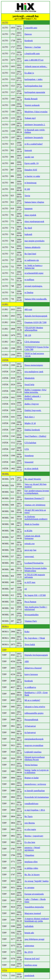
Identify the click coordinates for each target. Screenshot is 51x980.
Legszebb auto (31, 28)
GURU (5, 304)
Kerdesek (29, 41)
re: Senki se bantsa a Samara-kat (33, 267)
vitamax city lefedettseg (35, 505)
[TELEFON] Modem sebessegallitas (34, 329)
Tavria (27, 196)
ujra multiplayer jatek (34, 372)
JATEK (5, 360)
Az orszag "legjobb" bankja (36, 881)
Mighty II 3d (30, 423)
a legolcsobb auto (32, 53)
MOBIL (6, 474)
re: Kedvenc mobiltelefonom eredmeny (36, 518)
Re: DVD (29, 952)
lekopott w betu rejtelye (35, 707)
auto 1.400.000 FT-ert (34, 60)
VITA (5, 970)
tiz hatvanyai (30, 732)
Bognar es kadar (32, 778)
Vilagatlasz (29, 855)
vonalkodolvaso (31, 804)
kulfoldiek (29, 926)
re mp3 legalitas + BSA (35, 810)
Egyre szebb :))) (31, 163)
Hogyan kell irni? (32, 959)
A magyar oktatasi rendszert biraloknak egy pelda (37, 920)
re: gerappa (29, 887)
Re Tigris (28, 816)
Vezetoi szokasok (32, 105)
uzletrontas (29, 946)
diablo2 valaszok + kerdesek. (33, 397)
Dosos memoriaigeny (34, 365)
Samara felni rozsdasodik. (36, 299)
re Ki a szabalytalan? (34, 144)
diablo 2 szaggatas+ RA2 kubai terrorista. (35, 391)
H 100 (27, 189)
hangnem (28, 209)
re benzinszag (30, 183)
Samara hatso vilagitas (34, 202)
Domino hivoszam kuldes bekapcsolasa (36, 569)
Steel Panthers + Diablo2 (35, 436)
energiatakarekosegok (34, 739)
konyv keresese (31, 674)
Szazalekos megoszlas (34, 907)
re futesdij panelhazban (35, 791)
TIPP (4, 650)
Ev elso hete (30, 842)
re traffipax (29, 280)
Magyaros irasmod (33, 913)
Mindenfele (30, 378)
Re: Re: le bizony (32, 875)
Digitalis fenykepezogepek (36, 655)
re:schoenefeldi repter (34, 273)
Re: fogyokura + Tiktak (35, 638)
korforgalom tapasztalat (35, 92)
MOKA (5, 626)
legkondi (28, 234)
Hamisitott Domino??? (34, 498)
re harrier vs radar (32, 176)
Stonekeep (29, 456)
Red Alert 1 (30, 417)
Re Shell (28, 228)
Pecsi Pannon (30, 602)
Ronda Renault (31, 99)
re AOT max (30, 582)
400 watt (28, 309)
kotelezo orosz (31, 965)
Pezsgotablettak (31, 720)
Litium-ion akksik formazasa (32, 537)
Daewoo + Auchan (33, 47)
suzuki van (29, 157)
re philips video (31, 868)
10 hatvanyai (30, 726)
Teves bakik (30, 644)
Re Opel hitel (30, 254)
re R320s (28, 531)
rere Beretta (30, 823)
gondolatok (29, 975)
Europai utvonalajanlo (34, 894)
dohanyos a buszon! (33, 668)
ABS (27, 661)
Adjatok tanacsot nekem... (36, 66)
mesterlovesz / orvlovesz (35, 784)
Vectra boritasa (31, 765)
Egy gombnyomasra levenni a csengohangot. (37, 492)
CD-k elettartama (32, 342)
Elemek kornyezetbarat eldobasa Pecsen (35, 758)
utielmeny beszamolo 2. (35, 125)
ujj (26, 589)
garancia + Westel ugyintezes (32, 849)
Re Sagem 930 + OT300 (35, 595)
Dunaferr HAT (31, 170)
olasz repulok (30, 215)
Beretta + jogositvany (34, 836)
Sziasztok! (29, 462)
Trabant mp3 (30, 118)
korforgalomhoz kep (33, 86)
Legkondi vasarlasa (33, 752)
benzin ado (29, 933)
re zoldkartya (30, 687)
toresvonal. (29, 556)
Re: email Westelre (33, 479)
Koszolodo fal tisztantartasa (37, 797)
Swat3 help (29, 385)
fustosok (28, 150)
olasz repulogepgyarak (34, 221)
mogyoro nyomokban (34, 745)
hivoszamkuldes (31, 615)
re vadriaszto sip (32, 260)
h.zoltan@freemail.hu (34, 563)
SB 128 (28, 335)
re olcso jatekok (31, 468)
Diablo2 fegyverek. (33, 410)
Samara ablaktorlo (32, 247)
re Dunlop (29, 292)
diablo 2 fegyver (32, 404)
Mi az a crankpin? (32, 700)
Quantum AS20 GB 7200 (35, 322)
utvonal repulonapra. (33, 286)
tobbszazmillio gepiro (34, 713)
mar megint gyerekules (34, 241)
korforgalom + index (33, 79)
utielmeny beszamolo (34, 137)
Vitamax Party (31, 621)
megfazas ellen (31, 862)
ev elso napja (30, 829)
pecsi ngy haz (30, 550)
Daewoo (28, 34)
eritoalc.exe (30, 544)
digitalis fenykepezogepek (36, 316)
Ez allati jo (29, 73)
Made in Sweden (32, 524)
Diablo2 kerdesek (32, 430)
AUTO (5, 22)
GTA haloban (30, 443)
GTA (27, 449)
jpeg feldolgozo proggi (34, 939)
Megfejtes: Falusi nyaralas (36, 112)
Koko (27, 632)
